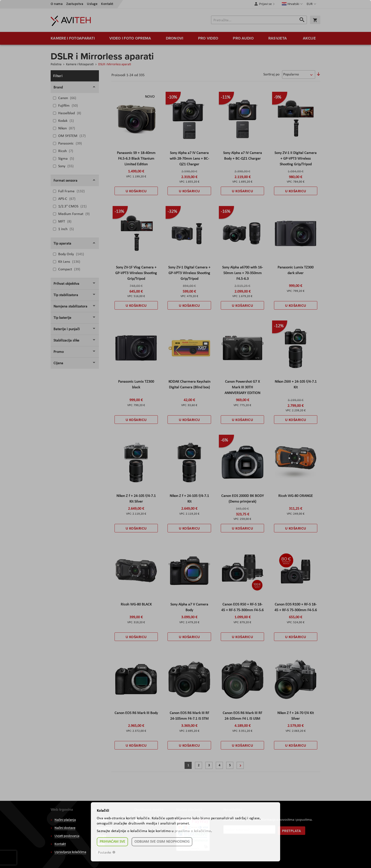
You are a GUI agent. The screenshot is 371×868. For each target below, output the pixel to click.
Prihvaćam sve (112, 842)
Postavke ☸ (107, 853)
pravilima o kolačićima (193, 831)
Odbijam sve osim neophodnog (162, 842)
